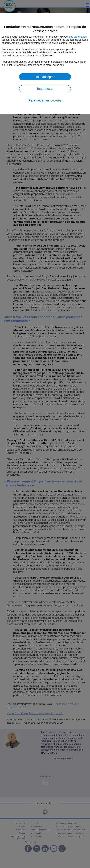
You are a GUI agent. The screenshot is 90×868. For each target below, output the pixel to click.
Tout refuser (45, 89)
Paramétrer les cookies (45, 100)
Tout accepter (45, 77)
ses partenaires (78, 37)
